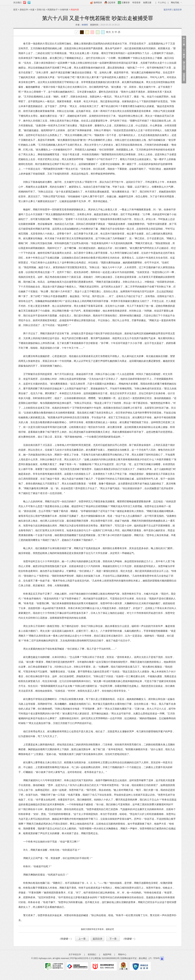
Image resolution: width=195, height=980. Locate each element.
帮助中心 (122, 955)
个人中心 (162, 3)
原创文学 (24, 10)
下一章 (113, 939)
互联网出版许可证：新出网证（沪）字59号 (140, 958)
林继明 (85, 25)
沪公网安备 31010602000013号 (105, 958)
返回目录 (178, 10)
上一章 (82, 939)
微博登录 (98, 3)
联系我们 (92, 955)
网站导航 (175, 3)
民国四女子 (53, 10)
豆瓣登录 (126, 3)
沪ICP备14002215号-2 (80, 958)
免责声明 (107, 955)
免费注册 (147, 3)
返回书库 (168, 10)
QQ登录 (112, 3)
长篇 (32, 10)
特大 (109, 32)
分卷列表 (64, 10)
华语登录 (136, 3)
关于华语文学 (75, 955)
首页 (15, 10)
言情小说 (41, 10)
